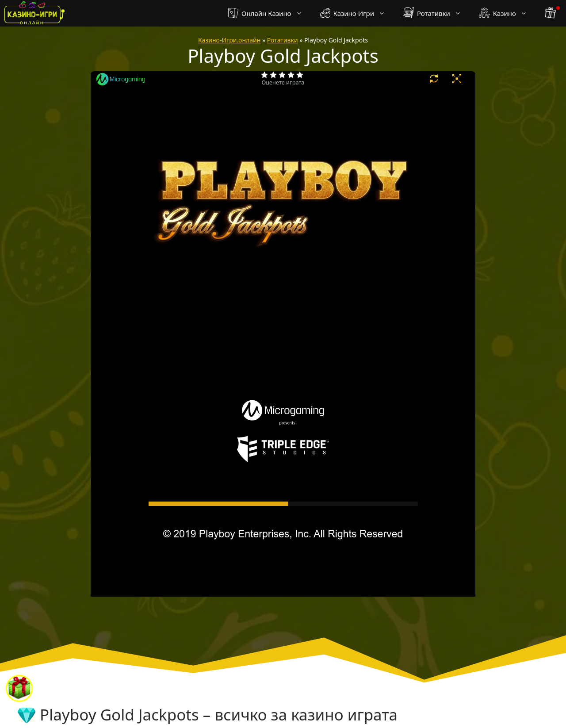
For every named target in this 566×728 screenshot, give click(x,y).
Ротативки (436, 13)
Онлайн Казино (270, 13)
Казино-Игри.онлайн (229, 40)
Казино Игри (357, 13)
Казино (507, 13)
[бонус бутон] (551, 13)
